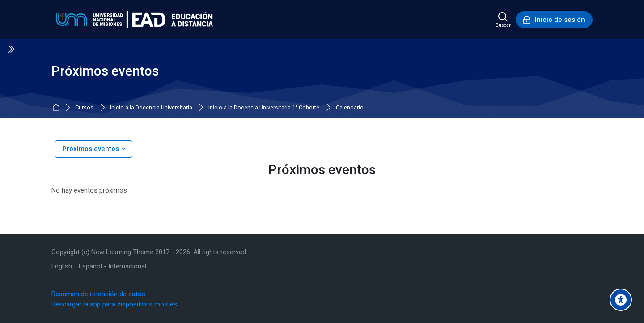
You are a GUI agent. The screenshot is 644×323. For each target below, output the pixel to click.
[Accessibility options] (621, 300)
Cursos (84, 108)
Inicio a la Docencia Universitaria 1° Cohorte (264, 108)
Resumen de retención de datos (98, 294)
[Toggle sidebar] (11, 49)
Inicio (57, 108)
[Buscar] (503, 20)
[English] (62, 266)
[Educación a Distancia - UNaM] (132, 20)
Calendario (350, 108)
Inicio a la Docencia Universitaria (151, 108)
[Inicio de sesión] (554, 20)
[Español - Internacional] (112, 266)
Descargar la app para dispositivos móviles (114, 304)
